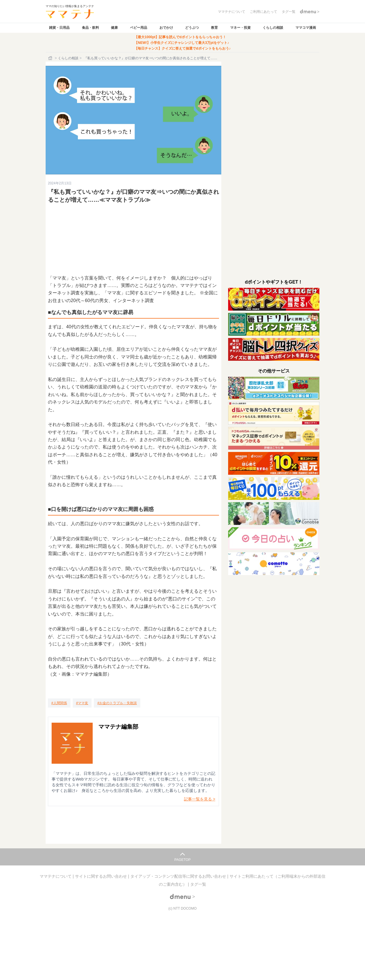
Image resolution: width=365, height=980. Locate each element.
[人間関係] (59, 703)
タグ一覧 (198, 884)
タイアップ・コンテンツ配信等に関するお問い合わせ (179, 876)
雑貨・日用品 (59, 28)
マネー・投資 (240, 28)
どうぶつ (192, 28)
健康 (114, 28)
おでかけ (166, 28)
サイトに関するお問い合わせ (102, 876)
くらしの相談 (273, 28)
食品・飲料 (90, 28)
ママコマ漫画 (306, 28)
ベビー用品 (139, 28)
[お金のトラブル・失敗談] (117, 703)
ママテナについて (56, 876)
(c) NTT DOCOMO (182, 908)
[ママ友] (82, 703)
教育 (214, 28)
